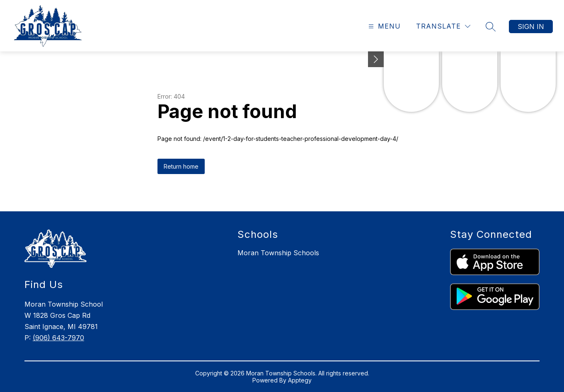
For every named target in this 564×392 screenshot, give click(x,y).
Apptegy (300, 380)
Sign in (531, 27)
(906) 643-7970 (58, 338)
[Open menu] (384, 26)
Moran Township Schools (278, 253)
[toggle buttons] (376, 59)
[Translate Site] (443, 26)
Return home (181, 166)
